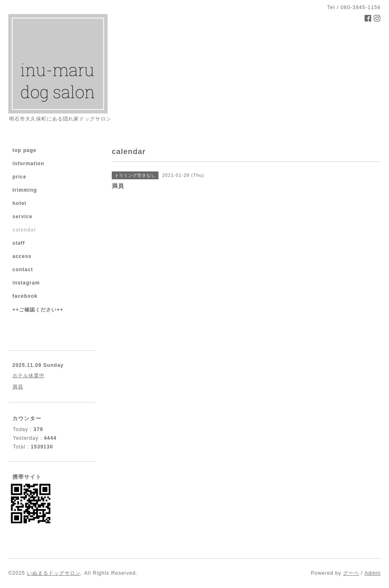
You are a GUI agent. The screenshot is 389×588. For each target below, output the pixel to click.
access (22, 256)
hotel (19, 203)
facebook (25, 296)
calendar (24, 230)
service (22, 217)
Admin (373, 573)
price (19, 177)
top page (24, 150)
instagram (26, 283)
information (28, 164)
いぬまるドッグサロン (54, 573)
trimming (25, 190)
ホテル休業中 (29, 376)
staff (19, 243)
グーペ (351, 573)
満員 (18, 387)
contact (23, 270)
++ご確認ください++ (38, 310)
